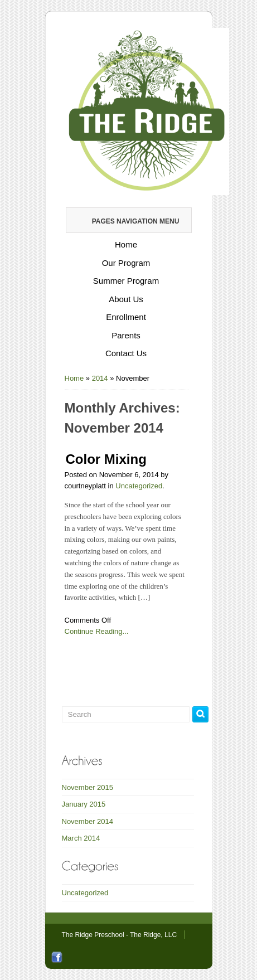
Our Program (126, 263)
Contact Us (126, 353)
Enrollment (126, 317)
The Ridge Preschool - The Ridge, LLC (120, 935)
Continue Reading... (97, 631)
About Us (126, 299)
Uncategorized (139, 486)
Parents (126, 335)
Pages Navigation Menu (128, 221)
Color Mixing (106, 459)
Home (126, 244)
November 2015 (88, 787)
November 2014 (88, 821)
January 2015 (84, 804)
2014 (100, 378)
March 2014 (81, 838)
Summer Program (126, 281)
